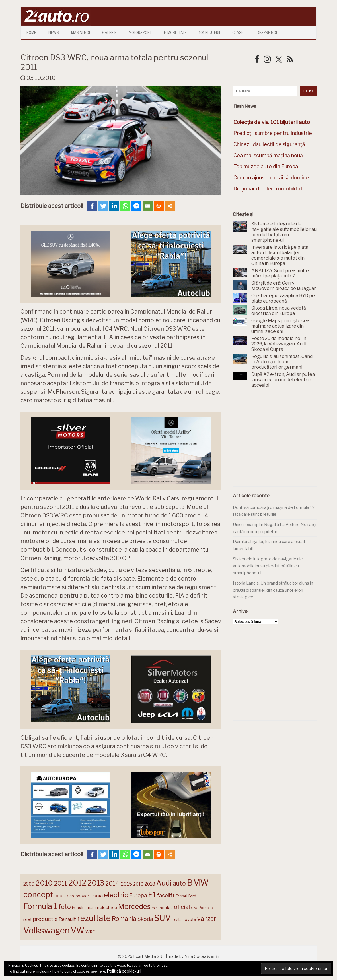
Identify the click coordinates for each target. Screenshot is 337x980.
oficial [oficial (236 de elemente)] (182, 907)
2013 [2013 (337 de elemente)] (96, 883)
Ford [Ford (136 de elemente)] (192, 896)
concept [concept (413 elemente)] (38, 894)
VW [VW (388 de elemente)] (78, 931)
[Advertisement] (276, 440)
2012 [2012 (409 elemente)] (77, 883)
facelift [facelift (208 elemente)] (166, 895)
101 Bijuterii (209, 33)
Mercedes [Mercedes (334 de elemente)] (134, 906)
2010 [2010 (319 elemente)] (44, 883)
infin (215, 956)
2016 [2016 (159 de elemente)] (138, 884)
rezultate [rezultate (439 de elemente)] (94, 918)
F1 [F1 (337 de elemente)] (152, 895)
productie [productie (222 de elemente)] (45, 919)
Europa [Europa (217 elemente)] (138, 895)
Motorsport (140, 33)
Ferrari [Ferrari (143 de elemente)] (182, 896)
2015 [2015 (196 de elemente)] (126, 884)
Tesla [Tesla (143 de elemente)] (177, 919)
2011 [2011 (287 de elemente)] (60, 883)
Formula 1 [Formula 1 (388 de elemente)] (40, 906)
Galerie (109, 33)
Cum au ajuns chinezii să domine (271, 178)
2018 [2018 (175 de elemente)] (150, 884)
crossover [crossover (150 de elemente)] (79, 896)
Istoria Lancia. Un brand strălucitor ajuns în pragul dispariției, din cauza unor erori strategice (273, 590)
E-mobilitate (175, 33)
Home (31, 33)
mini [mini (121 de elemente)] (155, 908)
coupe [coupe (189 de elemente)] (61, 896)
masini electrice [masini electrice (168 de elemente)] (102, 907)
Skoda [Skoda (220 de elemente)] (145, 919)
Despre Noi (267, 33)
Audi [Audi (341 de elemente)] (164, 883)
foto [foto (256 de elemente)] (65, 907)
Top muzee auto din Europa (266, 166)
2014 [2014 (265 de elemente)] (112, 883)
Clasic (238, 33)
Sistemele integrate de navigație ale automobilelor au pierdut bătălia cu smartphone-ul (268, 566)
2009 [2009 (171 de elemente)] (29, 884)
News (54, 33)
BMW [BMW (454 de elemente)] (198, 883)
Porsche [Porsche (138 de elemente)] (206, 908)
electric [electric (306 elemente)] (116, 895)
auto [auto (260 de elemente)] (179, 883)
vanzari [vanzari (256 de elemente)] (207, 919)
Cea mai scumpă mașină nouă (268, 155)
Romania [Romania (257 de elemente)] (124, 919)
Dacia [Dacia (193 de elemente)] (96, 895)
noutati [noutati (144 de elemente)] (166, 908)
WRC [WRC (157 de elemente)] (90, 932)
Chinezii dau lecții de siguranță (269, 144)
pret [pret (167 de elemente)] (28, 919)
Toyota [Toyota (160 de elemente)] (189, 919)
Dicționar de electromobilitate (270, 189)
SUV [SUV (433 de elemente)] (163, 918)
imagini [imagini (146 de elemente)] (79, 908)
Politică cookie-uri (124, 971)
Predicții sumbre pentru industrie (273, 133)
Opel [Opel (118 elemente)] (194, 908)
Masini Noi (81, 33)
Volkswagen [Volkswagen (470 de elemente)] (47, 930)
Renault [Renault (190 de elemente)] (67, 919)
